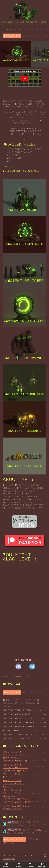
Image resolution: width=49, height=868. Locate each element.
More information (16, 676)
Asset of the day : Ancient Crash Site (17, 801)
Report (27, 856)
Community (42, 865)
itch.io (5, 856)
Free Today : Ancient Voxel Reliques (13, 793)
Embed (34, 856)
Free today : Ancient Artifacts (16, 753)
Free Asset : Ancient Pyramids (15, 766)
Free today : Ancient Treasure (15, 760)
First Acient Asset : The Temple (17, 807)
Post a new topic (15, 839)
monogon (17, 825)
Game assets (7, 859)
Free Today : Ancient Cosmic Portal (14, 783)
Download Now (12, 36)
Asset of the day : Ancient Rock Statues (17, 774)
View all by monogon (16, 856)
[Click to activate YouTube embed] (25, 78)
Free (14, 859)
